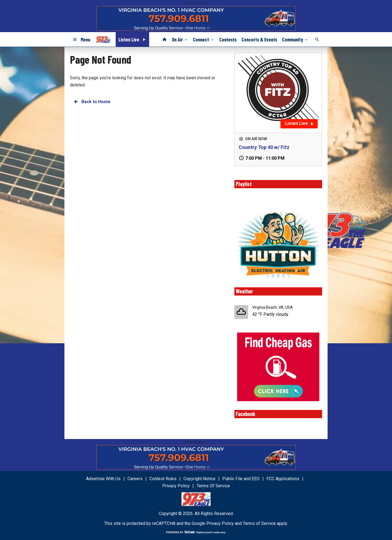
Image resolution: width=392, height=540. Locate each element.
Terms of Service (259, 523)
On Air (180, 39)
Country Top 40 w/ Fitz (264, 147)
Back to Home (92, 102)
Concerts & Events (259, 40)
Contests (228, 40)
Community (295, 39)
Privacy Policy (220, 523)
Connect (204, 39)
